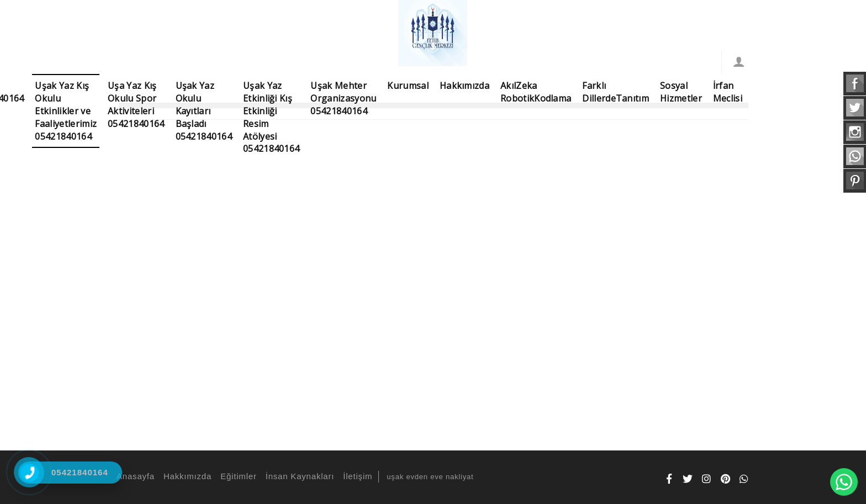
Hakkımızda (186, 476)
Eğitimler (237, 476)
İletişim (356, 476)
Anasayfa (134, 476)
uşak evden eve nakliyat (430, 477)
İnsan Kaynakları (299, 476)
